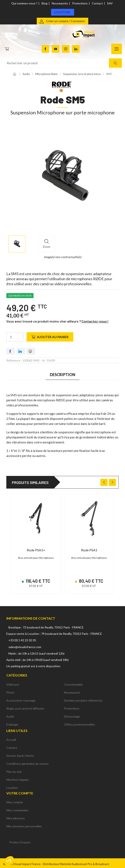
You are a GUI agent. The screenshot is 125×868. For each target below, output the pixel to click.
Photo (10, 691)
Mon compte (15, 800)
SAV (110, 3)
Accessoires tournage (21, 699)
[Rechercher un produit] (62, 63)
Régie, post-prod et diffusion (25, 707)
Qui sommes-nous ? (24, 3)
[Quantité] (15, 337)
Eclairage (12, 723)
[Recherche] (115, 63)
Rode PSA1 (89, 550)
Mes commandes (17, 808)
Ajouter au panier (50, 337)
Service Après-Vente (20, 754)
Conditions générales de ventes (27, 762)
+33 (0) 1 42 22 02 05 (22, 638)
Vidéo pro (13, 682)
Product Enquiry (20, 841)
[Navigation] (117, 49)
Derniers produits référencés (83, 699)
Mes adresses (16, 816)
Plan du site (14, 770)
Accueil (11, 738)
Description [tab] (63, 375)
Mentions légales (18, 778)
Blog (45, 3)
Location (62, 12)
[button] (9, 861)
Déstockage (72, 715)
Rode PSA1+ (36, 550)
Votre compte (20, 791)
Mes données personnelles (24, 824)
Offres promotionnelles (79, 723)
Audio (10, 715)
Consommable (73, 682)
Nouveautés (60, 3)
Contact (97, 3)
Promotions (80, 3)
